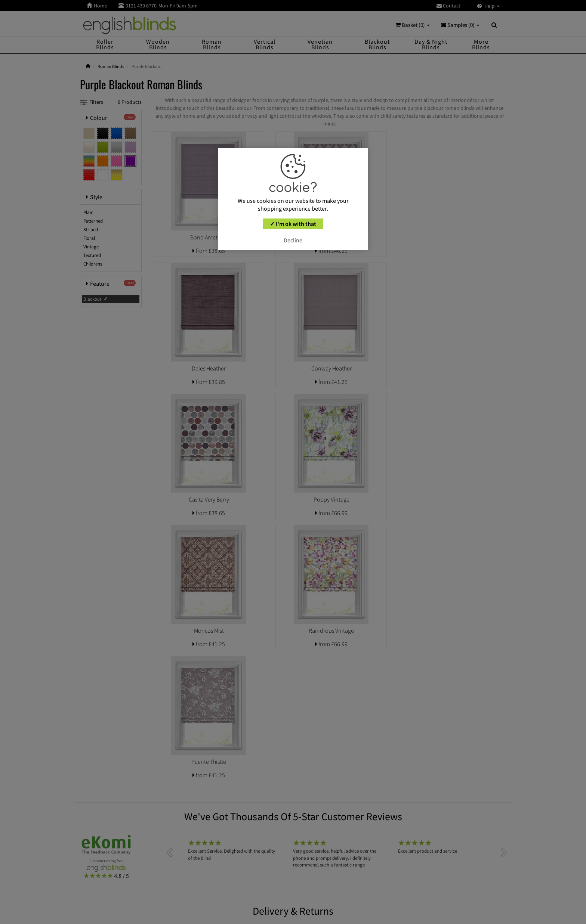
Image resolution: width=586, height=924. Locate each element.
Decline (293, 240)
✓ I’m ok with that (293, 224)
